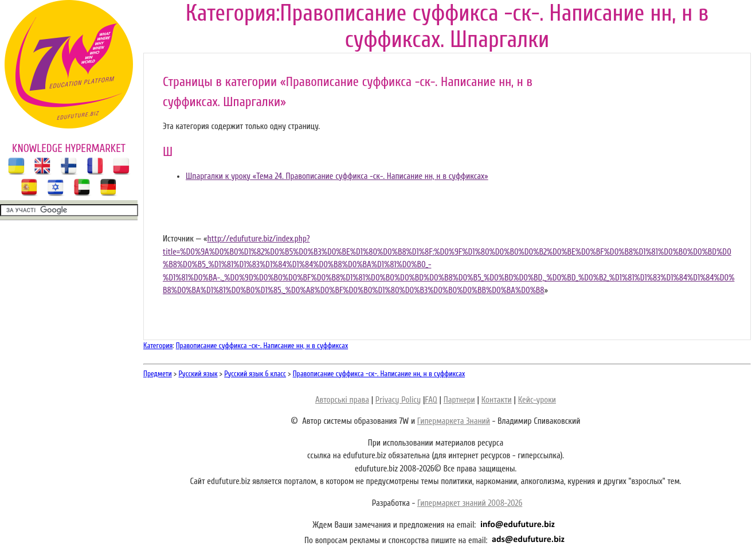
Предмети (158, 374)
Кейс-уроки (537, 400)
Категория (158, 346)
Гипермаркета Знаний (454, 421)
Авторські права (342, 400)
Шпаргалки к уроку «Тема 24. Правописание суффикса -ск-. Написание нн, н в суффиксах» (337, 176)
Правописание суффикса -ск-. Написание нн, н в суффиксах (262, 346)
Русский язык (198, 374)
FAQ (431, 400)
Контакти (497, 400)
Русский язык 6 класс (255, 374)
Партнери (459, 400)
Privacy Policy (398, 400)
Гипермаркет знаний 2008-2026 (470, 503)
